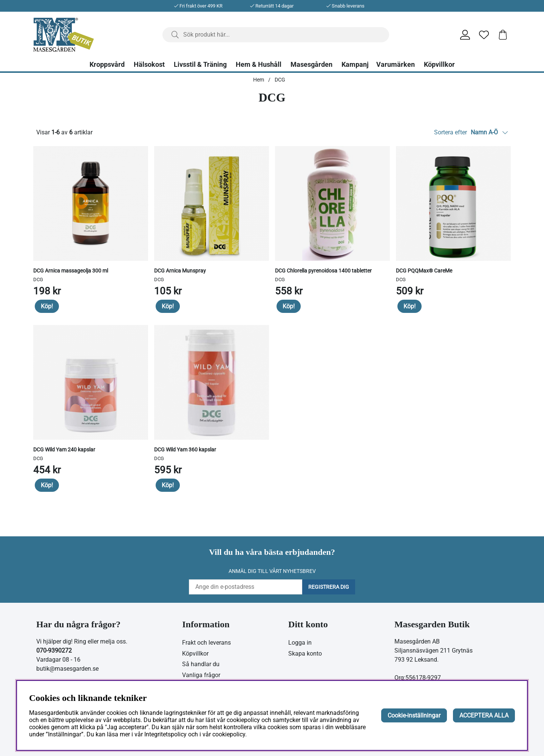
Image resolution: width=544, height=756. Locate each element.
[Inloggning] (465, 35)
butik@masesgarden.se (67, 669)
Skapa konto (305, 654)
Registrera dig (329, 587)
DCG (280, 80)
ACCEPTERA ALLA (484, 715)
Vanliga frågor (201, 675)
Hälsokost (149, 65)
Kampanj (355, 65)
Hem (259, 80)
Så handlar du (201, 664)
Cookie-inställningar (414, 715)
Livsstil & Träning (200, 65)
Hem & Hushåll (259, 65)
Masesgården (311, 65)
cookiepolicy (229, 734)
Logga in (300, 643)
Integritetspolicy (165, 734)
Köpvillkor (439, 65)
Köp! (47, 306)
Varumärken (396, 65)
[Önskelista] (484, 35)
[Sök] (276, 35)
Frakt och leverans (206, 643)
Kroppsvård (107, 65)
